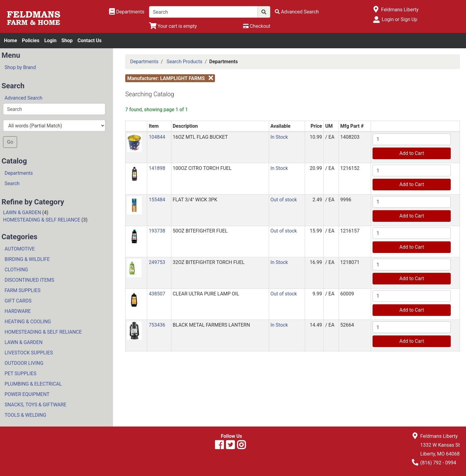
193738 (157, 231)
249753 (157, 262)
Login (50, 40)
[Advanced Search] (297, 12)
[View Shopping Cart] (173, 26)
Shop (67, 40)
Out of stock (284, 200)
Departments (19, 173)
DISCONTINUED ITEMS (29, 280)
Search (12, 183)
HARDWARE (18, 311)
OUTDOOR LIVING (24, 363)
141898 (157, 168)
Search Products (184, 62)
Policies (31, 40)
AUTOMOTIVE (20, 249)
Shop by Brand (20, 67)
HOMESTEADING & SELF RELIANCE (42, 220)
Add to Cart (412, 153)
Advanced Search (24, 98)
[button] (134, 142)
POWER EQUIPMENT (27, 394)
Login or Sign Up (399, 19)
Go (10, 142)
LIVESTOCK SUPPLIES (29, 353)
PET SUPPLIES (20, 373)
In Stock (279, 137)
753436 (157, 325)
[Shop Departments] (127, 12)
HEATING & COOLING (28, 322)
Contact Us (90, 40)
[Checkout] (257, 26)
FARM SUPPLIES (22, 290)
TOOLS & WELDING (25, 415)
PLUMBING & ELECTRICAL (33, 384)
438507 (157, 294)
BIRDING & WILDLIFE (27, 259)
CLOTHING (16, 270)
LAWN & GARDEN (22, 212)
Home (11, 40)
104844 (157, 137)
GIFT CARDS (18, 301)
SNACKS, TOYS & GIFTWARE (35, 405)
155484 (157, 200)
